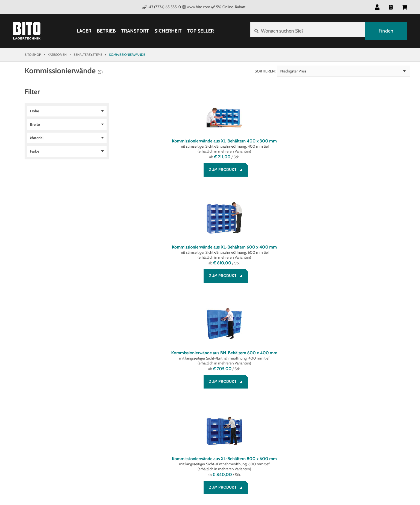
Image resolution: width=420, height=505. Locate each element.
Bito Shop (33, 55)
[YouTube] (245, 400)
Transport (134, 31)
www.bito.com (196, 7)
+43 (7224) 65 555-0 (162, 7)
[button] (377, 7)
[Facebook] (213, 400)
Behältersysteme (88, 55)
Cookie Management (112, 414)
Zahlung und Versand (46, 401)
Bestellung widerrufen (48, 421)
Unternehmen (166, 386)
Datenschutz (105, 408)
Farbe (35, 151)
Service (32, 386)
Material (37, 138)
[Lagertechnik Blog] (262, 400)
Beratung (34, 395)
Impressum (103, 401)
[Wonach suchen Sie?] (307, 31)
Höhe (35, 111)
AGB (96, 395)
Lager (83, 31)
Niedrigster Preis (380, 71)
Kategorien (57, 55)
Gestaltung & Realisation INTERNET (135, 474)
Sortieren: (352, 71)
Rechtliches (105, 386)
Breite (35, 124)
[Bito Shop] (27, 31)
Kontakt (33, 414)
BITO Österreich (392, 475)
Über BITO (162, 395)
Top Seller (199, 31)
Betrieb (105, 31)
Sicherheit (167, 31)
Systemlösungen (169, 401)
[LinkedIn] (229, 400)
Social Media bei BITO (228, 386)
